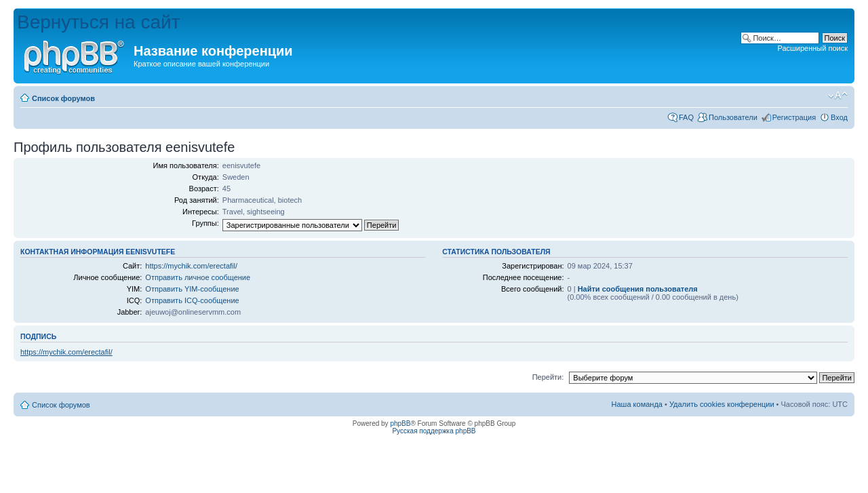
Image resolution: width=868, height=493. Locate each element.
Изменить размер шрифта (838, 96)
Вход (839, 117)
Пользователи (733, 117)
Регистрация (794, 117)
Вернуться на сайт (99, 22)
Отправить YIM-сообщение (192, 289)
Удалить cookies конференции (722, 404)
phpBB (400, 423)
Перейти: (548, 377)
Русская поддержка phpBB (434, 431)
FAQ (686, 117)
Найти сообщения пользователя (638, 289)
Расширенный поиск (812, 48)
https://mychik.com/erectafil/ (191, 266)
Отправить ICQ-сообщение (192, 300)
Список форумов (63, 98)
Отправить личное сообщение (198, 277)
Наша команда (637, 404)
